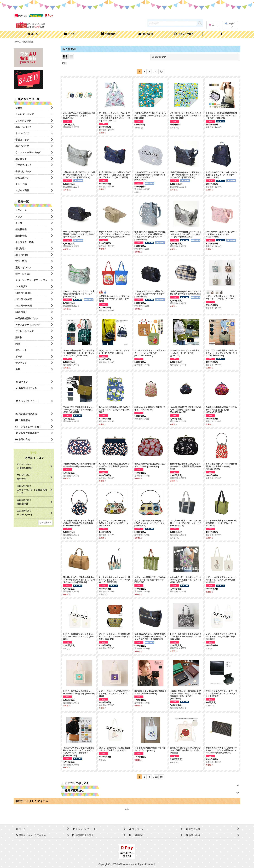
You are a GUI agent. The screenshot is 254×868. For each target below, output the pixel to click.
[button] (221, 34)
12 (156, 71)
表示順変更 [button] (159, 57)
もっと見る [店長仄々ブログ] (45, 523)
